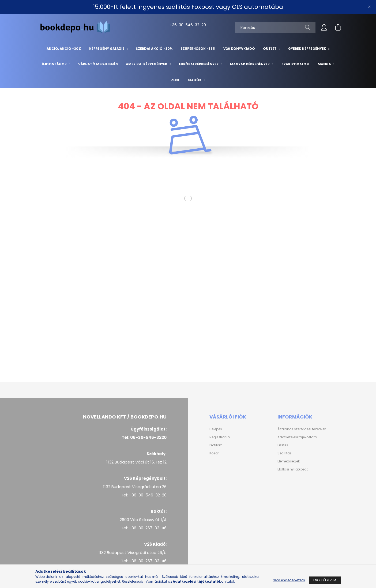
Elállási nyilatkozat (293, 469)
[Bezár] (369, 7)
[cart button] (338, 27)
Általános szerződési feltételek (302, 429)
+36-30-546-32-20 (176, 25)
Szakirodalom (296, 64)
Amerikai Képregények (147, 64)
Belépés (216, 429)
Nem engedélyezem (289, 580)
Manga (325, 64)
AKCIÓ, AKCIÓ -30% (64, 49)
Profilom (216, 445)
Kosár (214, 453)
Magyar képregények (250, 64)
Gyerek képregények (308, 49)
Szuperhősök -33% (198, 49)
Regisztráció (220, 437)
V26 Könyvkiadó (239, 49)
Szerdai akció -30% (154, 49)
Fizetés (283, 445)
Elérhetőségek (289, 461)
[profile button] (324, 27)
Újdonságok (55, 64)
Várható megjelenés (98, 64)
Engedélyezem (325, 580)
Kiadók (195, 80)
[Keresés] (275, 27)
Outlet (270, 49)
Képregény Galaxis (107, 49)
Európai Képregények (199, 64)
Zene (175, 80)
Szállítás (285, 453)
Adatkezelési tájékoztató (297, 437)
